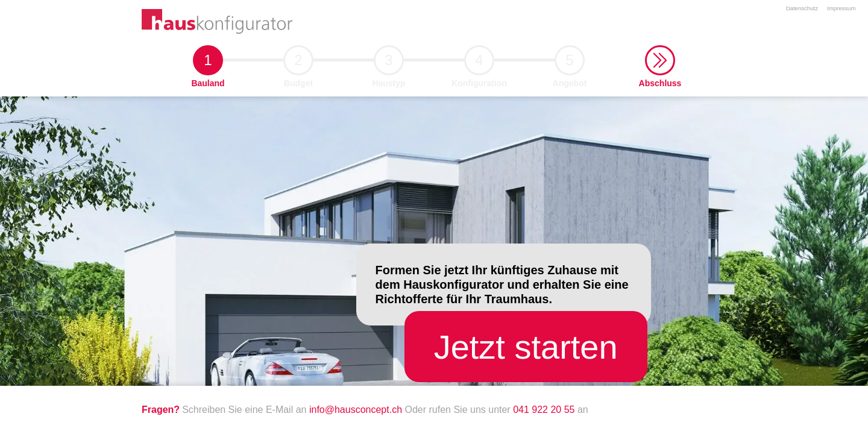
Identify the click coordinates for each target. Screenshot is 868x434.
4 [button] (479, 64)
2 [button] (298, 64)
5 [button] (570, 64)
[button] (660, 60)
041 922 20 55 (544, 410)
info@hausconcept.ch (357, 410)
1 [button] (208, 64)
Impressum (841, 8)
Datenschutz (802, 8)
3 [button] (389, 64)
